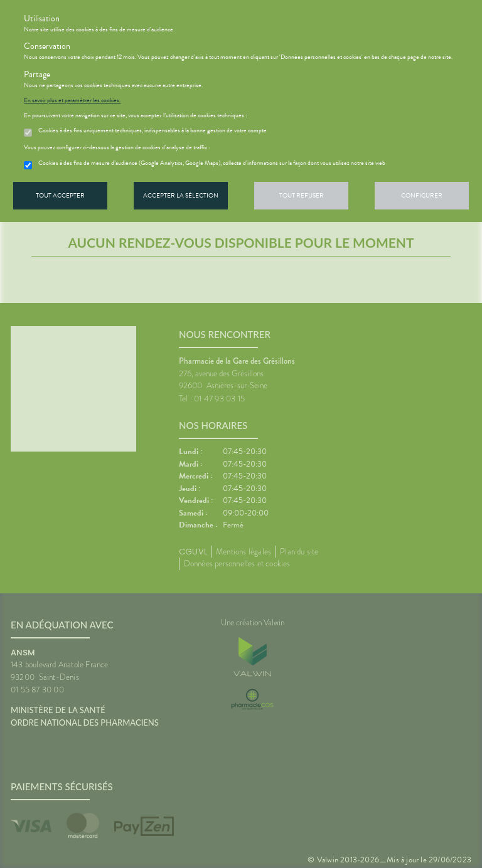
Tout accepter (60, 195)
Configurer (422, 195)
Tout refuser (302, 195)
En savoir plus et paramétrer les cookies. (72, 100)
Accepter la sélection (181, 195)
